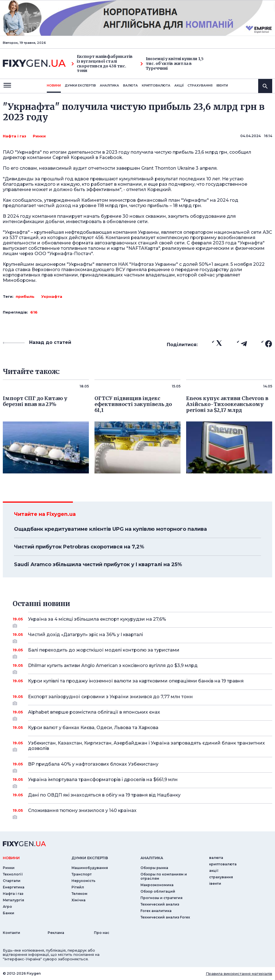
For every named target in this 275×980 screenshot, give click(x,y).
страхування (200, 85)
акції (179, 85)
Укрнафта (52, 296)
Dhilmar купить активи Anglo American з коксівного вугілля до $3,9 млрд (142, 668)
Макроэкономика (157, 885)
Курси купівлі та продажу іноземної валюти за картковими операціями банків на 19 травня (142, 681)
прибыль (25, 296)
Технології (13, 874)
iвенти (222, 85)
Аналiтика (109, 85)
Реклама (56, 933)
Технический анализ (160, 904)
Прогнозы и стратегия (161, 898)
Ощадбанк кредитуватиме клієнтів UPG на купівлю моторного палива (110, 529)
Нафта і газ (14, 136)
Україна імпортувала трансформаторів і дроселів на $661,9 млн (142, 782)
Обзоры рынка (154, 868)
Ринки (39, 136)
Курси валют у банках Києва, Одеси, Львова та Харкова (142, 728)
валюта (130, 85)
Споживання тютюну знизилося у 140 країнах (142, 813)
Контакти (11, 933)
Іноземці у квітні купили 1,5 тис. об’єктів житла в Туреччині (172, 63)
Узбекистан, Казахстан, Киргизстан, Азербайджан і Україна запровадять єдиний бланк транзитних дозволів (146, 746)
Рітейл (78, 887)
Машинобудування (90, 868)
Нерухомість (83, 881)
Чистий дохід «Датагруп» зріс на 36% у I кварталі (142, 637)
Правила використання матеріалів (239, 974)
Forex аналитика (156, 911)
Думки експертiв (80, 85)
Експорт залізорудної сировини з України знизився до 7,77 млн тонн (142, 699)
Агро (7, 907)
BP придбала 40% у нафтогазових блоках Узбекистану (142, 766)
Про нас (102, 933)
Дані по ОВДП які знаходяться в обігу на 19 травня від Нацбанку (142, 795)
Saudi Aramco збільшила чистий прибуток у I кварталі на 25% (98, 564)
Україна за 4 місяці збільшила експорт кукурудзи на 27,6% (142, 621)
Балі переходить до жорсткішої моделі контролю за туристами (142, 652)
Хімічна (78, 900)
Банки (9, 913)
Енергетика (14, 887)
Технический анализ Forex (165, 917)
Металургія (13, 900)
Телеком (79, 894)
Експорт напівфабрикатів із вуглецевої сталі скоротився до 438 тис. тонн (102, 64)
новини (54, 85)
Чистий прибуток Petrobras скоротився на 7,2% (79, 547)
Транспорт (82, 874)
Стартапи (12, 881)
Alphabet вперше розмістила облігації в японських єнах (142, 714)
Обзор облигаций (158, 891)
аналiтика (152, 858)
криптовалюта (156, 85)
